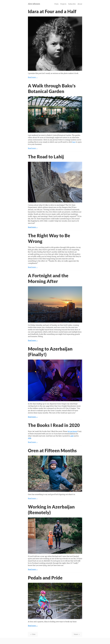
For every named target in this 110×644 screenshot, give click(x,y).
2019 (72, 436)
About (80, 4)
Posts (57, 4)
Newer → (77, 634)
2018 (30, 438)
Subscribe (72, 4)
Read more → (33, 77)
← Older (33, 634)
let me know (72, 431)
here (74, 142)
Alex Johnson (34, 4)
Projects (63, 4)
